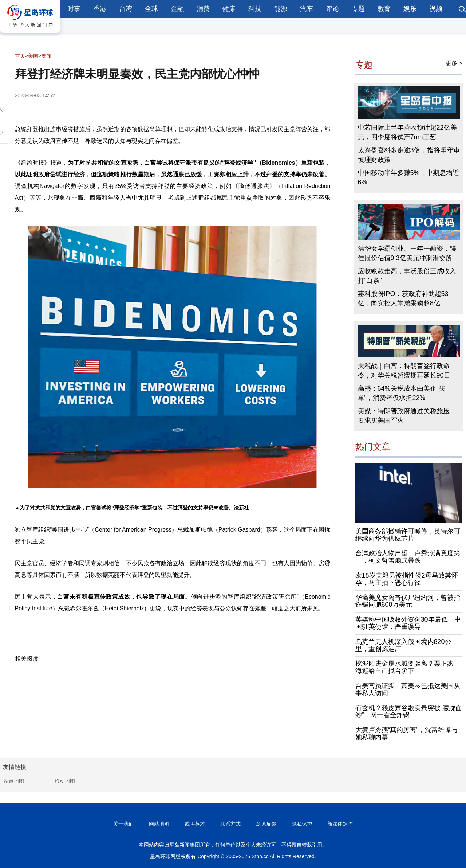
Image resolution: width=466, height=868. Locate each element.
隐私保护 (302, 824)
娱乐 (410, 9)
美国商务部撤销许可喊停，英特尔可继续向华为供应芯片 (408, 535)
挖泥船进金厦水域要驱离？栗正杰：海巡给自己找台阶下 (408, 667)
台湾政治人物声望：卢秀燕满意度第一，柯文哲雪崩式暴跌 (408, 557)
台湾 (126, 9)
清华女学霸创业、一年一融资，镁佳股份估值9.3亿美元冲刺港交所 (407, 253)
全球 (151, 9)
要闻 (46, 56)
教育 (384, 9)
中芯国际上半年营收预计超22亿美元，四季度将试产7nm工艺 (407, 132)
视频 (436, 9)
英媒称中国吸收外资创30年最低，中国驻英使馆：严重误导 (408, 623)
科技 (255, 9)
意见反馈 (266, 824)
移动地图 (65, 781)
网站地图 (159, 824)
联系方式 (230, 824)
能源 (281, 9)
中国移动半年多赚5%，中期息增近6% (408, 177)
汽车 (307, 9)
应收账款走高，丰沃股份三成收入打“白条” (407, 276)
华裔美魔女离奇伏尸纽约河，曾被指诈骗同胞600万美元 (408, 601)
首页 (20, 56)
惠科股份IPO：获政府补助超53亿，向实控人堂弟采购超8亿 (403, 298)
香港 (100, 9)
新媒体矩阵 (340, 824)
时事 (74, 9)
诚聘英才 (195, 824)
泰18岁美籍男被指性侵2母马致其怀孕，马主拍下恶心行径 (407, 579)
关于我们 (123, 824)
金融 (177, 9)
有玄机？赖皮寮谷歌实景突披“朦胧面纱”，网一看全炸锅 (409, 712)
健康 (229, 9)
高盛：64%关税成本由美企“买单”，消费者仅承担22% (402, 393)
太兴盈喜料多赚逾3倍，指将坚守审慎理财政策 (409, 155)
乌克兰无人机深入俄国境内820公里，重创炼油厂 (403, 645)
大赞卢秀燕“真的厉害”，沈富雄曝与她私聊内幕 (407, 734)
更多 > (454, 63)
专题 (358, 9)
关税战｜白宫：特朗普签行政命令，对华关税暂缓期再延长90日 (404, 371)
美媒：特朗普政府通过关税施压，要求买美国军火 (407, 416)
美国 (33, 56)
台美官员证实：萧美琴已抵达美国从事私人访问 (408, 689)
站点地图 (14, 781)
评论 (332, 9)
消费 (203, 9)
